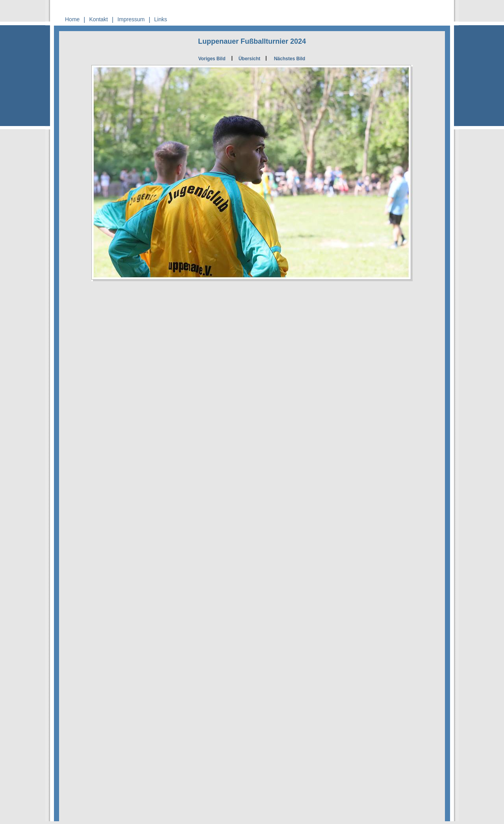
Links (161, 19)
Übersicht (249, 59)
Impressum (131, 19)
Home (72, 19)
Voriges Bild (212, 59)
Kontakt (99, 19)
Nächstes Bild (290, 59)
